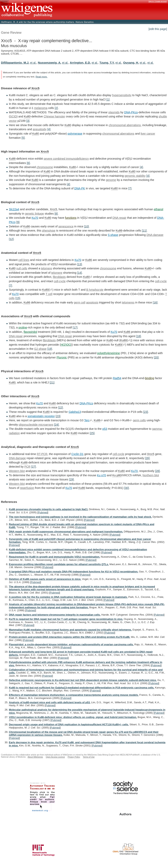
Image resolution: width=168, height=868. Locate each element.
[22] (61, 407)
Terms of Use (89, 757)
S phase (113, 235)
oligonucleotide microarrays (36, 425)
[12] (11, 239)
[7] (130, 188)
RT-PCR (42, 454)
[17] (75, 327)
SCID (13, 116)
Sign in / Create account (158, 1)
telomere (46, 268)
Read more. (41, 77)
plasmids (114, 112)
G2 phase (40, 349)
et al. (33, 63)
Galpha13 (75, 412)
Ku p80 (117, 475)
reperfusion (27, 488)
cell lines (24, 260)
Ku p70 (101, 475)
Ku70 (35, 218)
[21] (52, 382)
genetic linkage (35, 214)
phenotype (49, 231)
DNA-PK (80, 188)
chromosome (45, 167)
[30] (127, 488)
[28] (158, 471)
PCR (27, 467)
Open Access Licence (55, 757)
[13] (80, 264)
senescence (66, 226)
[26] (147, 458)
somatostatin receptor (41, 416)
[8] (56, 214)
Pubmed (43, 512)
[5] (23, 138)
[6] (28, 163)
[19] (50, 349)
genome (111, 180)
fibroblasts (59, 277)
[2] (56, 108)
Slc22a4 (14, 209)
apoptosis (92, 302)
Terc (87, 420)
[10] (86, 226)
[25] (92, 433)
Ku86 (12, 159)
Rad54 (117, 378)
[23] (146, 412)
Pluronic (62, 357)
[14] (80, 273)
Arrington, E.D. (80, 63)
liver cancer (148, 134)
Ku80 (27, 116)
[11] (144, 231)
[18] (139, 336)
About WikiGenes (35, 757)
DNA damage (155, 235)
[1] (108, 100)
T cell (49, 294)
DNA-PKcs (131, 112)
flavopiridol (30, 332)
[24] (56, 425)
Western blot (17, 471)
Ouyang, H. (131, 63)
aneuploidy (40, 129)
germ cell (80, 302)
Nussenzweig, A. (50, 63)
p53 (105, 429)
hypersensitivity (122, 95)
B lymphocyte (95, 290)
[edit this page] (158, 29)
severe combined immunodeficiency (66, 159)
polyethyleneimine (108, 353)
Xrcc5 (35, 88)
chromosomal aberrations (125, 125)
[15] (18, 298)
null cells (22, 268)
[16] (155, 302)
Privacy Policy (74, 757)
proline (23, 327)
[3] (28, 121)
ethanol (159, 209)
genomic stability (135, 176)
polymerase (75, 134)
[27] (34, 467)
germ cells (139, 420)
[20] (156, 357)
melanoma (41, 108)
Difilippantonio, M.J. (15, 63)
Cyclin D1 (78, 454)
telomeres (128, 302)
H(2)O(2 (66, 345)
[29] (71, 479)
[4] (49, 129)
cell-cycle (60, 281)
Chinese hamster (54, 116)
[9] (18, 222)
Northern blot (151, 475)
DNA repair (119, 218)
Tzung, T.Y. (107, 63)
